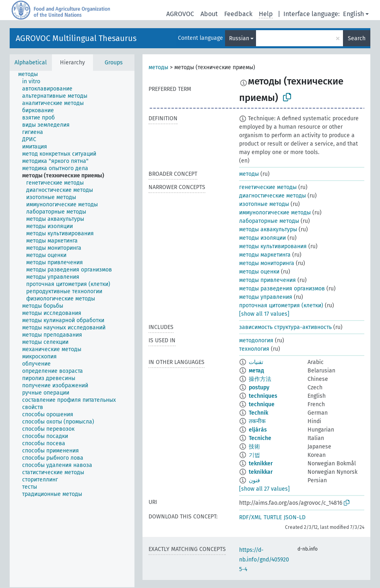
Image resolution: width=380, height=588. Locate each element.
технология (254, 349)
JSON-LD (295, 517)
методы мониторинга (267, 263)
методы (158, 67)
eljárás (258, 430)
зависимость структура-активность (285, 327)
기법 (254, 455)
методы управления (266, 297)
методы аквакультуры (268, 229)
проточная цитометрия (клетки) (281, 305)
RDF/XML (250, 517)
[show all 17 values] (264, 314)
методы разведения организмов (282, 289)
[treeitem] (31, 74)
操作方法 (260, 379)
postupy (259, 388)
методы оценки (259, 272)
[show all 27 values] (264, 489)
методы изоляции (262, 238)
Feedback (238, 14)
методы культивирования (273, 246)
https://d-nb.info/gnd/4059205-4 (264, 560)
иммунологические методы (275, 213)
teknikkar (261, 472)
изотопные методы (264, 204)
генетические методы (268, 187)
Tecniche (260, 438)
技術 (254, 447)
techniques (263, 396)
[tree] (72, 329)
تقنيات (256, 362)
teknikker (261, 464)
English (353, 14)
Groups (114, 63)
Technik (258, 413)
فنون (254, 480)
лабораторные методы (269, 221)
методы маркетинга (265, 255)
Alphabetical (31, 63)
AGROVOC (180, 14)
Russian (239, 38)
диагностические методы (273, 196)
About (209, 14)
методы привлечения (267, 280)
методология (256, 340)
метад (256, 371)
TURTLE (273, 517)
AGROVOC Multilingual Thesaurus (76, 38)
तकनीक (257, 421)
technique (262, 404)
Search (357, 38)
